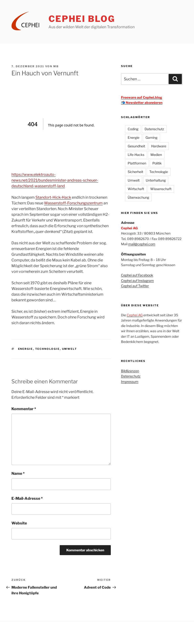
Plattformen (137, 163)
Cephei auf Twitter (135, 286)
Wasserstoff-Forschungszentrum (73, 203)
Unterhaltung (156, 180)
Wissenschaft (161, 189)
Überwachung (138, 197)
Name (18, 473)
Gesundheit (136, 146)
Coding (133, 129)
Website (19, 523)
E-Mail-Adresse (27, 498)
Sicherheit (135, 172)
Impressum (130, 382)
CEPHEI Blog (82, 19)
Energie (26, 349)
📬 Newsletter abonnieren (142, 103)
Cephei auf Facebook (137, 275)
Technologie (48, 349)
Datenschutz (154, 129)
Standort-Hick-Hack (53, 197)
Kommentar (24, 409)
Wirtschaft (136, 189)
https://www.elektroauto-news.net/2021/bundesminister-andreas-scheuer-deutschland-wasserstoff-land (55, 180)
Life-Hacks (136, 155)
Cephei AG (135, 315)
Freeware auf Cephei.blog (142, 97)
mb (56, 66)
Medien (156, 155)
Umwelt (70, 349)
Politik (157, 163)
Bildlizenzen (130, 371)
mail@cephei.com (142, 244)
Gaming (151, 137)
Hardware (159, 146)
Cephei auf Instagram (137, 281)
